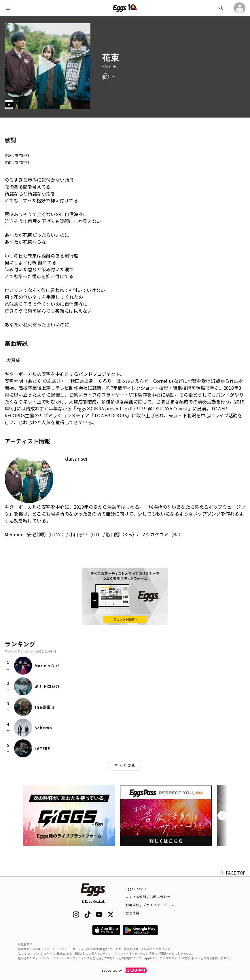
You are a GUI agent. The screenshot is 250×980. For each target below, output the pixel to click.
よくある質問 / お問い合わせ (148, 897)
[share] (105, 77)
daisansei (109, 66)
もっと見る (125, 765)
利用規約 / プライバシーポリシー (152, 905)
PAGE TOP (233, 873)
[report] (113, 77)
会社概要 (132, 913)
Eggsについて (137, 889)
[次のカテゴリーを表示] (222, 816)
